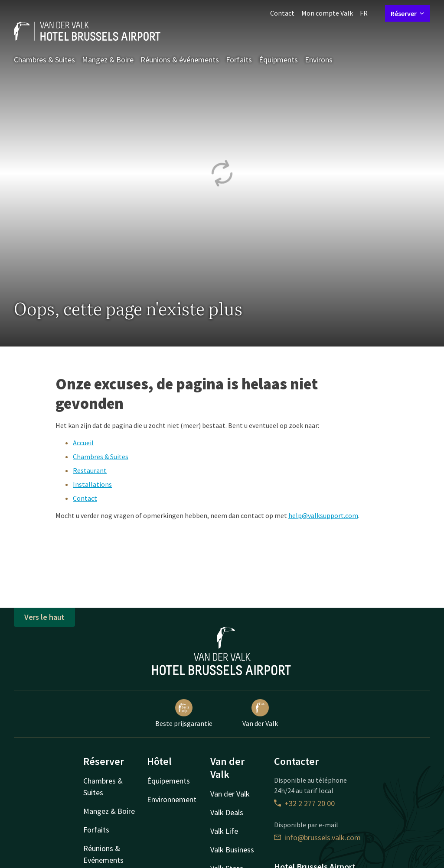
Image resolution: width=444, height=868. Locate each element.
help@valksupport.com (323, 515)
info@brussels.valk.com (317, 837)
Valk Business (232, 850)
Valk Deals (227, 812)
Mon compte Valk (327, 13)
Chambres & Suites (44, 60)
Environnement (172, 799)
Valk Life (224, 831)
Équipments (278, 60)
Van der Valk (260, 713)
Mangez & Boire (108, 60)
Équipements (168, 781)
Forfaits (239, 60)
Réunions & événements (180, 60)
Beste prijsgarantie (184, 713)
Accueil (83, 443)
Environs (319, 60)
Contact (282, 13)
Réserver (408, 13)
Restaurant (90, 470)
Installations (92, 484)
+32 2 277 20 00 (304, 803)
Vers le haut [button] (44, 617)
